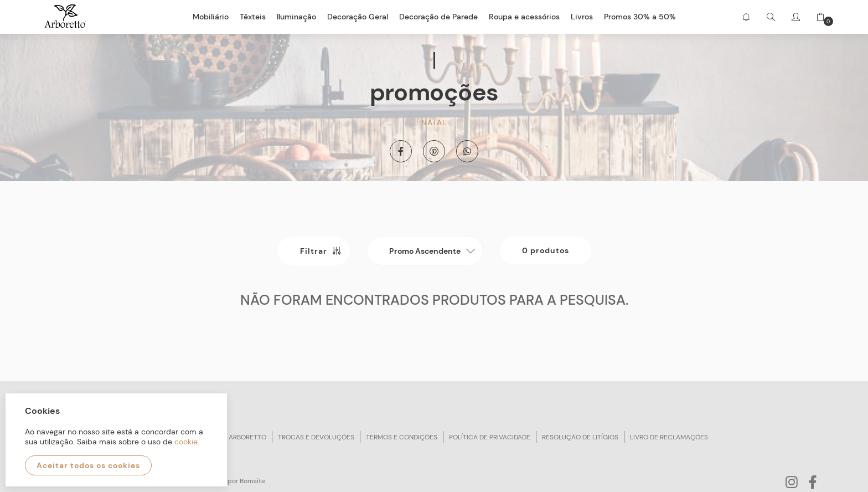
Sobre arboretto (236, 437)
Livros (582, 17)
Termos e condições (402, 437)
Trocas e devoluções (316, 437)
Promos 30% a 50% (640, 17)
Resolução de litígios (580, 437)
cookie (186, 442)
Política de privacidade (490, 437)
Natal (434, 122)
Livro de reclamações (669, 437)
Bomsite (252, 481)
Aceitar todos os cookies (88, 465)
